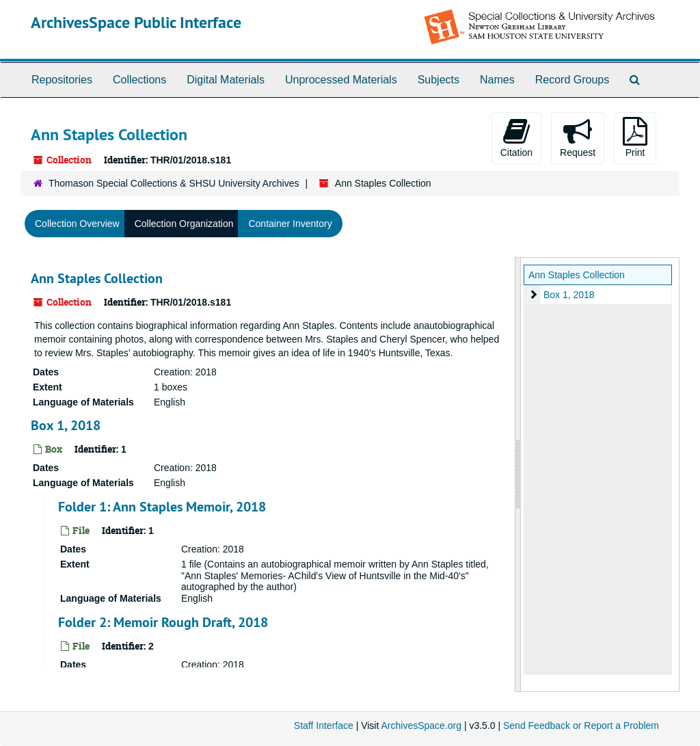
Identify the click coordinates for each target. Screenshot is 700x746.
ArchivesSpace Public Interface (136, 22)
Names (497, 80)
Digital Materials (226, 80)
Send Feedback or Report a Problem (581, 725)
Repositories (62, 80)
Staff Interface (324, 725)
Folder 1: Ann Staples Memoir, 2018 (162, 507)
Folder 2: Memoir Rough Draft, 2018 (163, 622)
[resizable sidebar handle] (518, 475)
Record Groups (573, 80)
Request (578, 137)
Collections (139, 80)
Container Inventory (290, 224)
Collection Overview (77, 224)
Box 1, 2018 (66, 425)
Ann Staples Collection (97, 278)
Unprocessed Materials (341, 80)
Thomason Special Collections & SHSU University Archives (174, 183)
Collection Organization (184, 224)
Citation (516, 137)
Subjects (439, 80)
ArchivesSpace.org (421, 725)
